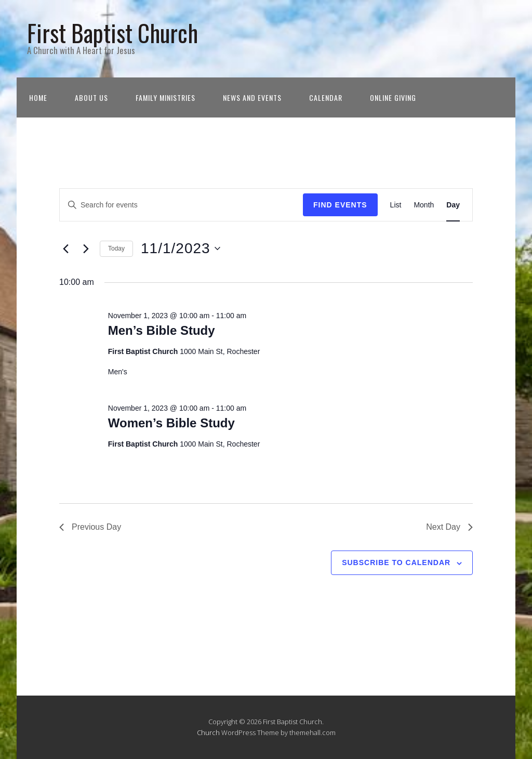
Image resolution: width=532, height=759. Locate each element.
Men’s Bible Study (162, 330)
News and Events (252, 97)
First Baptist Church (112, 32)
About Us (91, 97)
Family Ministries (165, 97)
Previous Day (90, 527)
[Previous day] (65, 248)
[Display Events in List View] (396, 205)
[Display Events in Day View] (453, 205)
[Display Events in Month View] (424, 205)
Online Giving (393, 97)
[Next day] (86, 248)
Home (38, 97)
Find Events (340, 205)
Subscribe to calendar (396, 562)
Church (208, 732)
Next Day (449, 527)
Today (116, 248)
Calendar (326, 97)
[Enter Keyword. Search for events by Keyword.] (181, 205)
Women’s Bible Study (171, 423)
